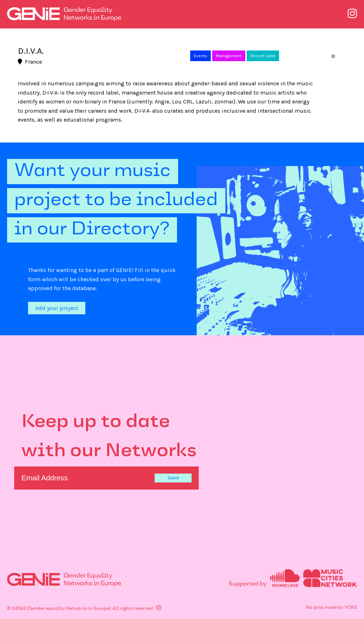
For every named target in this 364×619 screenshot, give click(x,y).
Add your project (57, 308)
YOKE (351, 608)
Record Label (263, 56)
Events (200, 56)
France (30, 62)
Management (229, 56)
